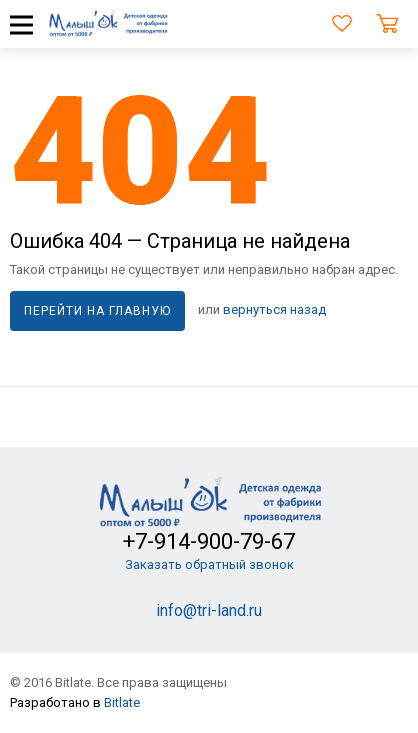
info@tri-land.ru (209, 610)
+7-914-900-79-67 (209, 541)
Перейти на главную (97, 311)
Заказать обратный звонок (209, 564)
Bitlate (122, 702)
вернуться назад (274, 310)
